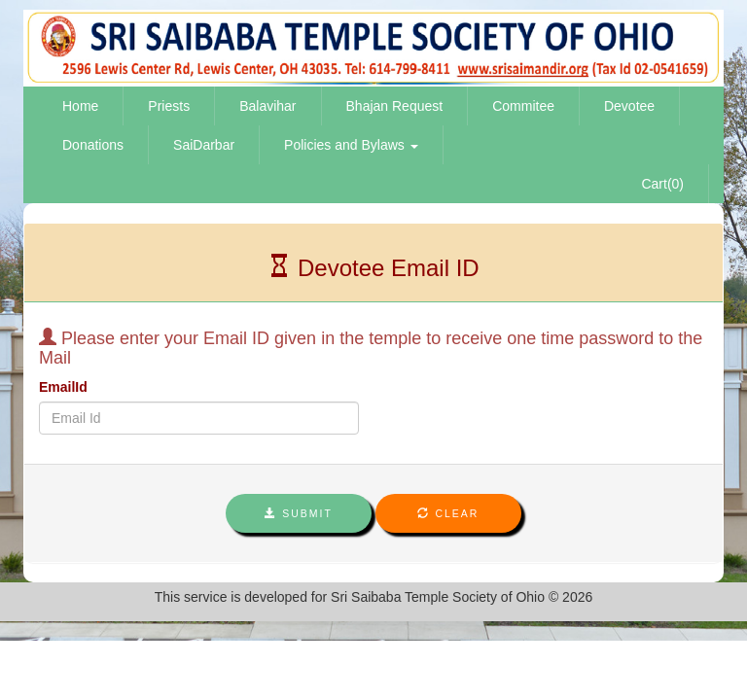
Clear (448, 513)
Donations (93, 145)
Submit (299, 513)
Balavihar (267, 106)
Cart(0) (662, 184)
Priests (169, 106)
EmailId (63, 387)
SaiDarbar (204, 145)
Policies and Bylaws (351, 145)
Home (80, 106)
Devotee (629, 106)
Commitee (523, 106)
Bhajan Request (395, 106)
